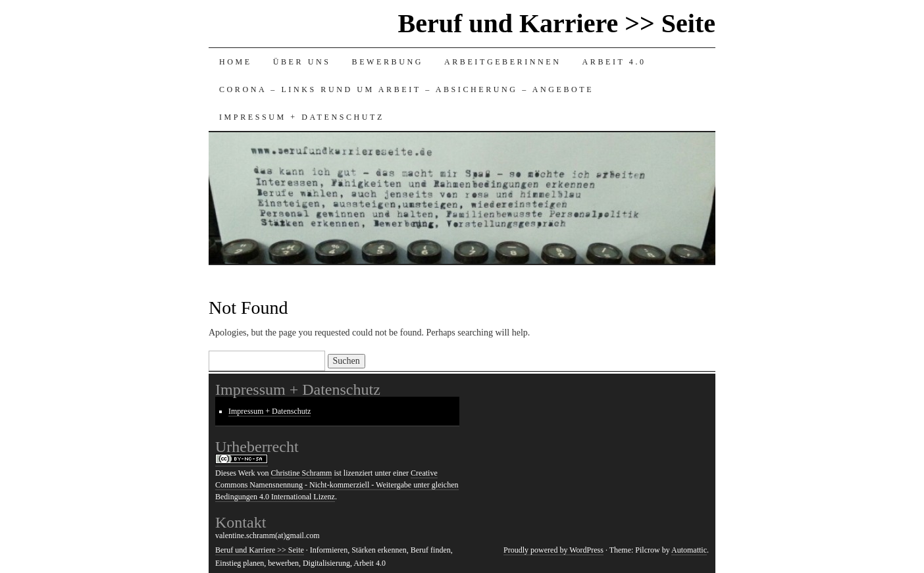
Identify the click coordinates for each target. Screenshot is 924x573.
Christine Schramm (301, 473)
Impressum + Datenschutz (302, 117)
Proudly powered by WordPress (553, 550)
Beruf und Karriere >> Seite (556, 23)
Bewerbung (388, 62)
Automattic (689, 550)
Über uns (302, 62)
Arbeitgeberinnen (503, 62)
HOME (236, 62)
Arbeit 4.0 (614, 62)
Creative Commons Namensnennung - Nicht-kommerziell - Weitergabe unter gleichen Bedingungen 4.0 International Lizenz (337, 485)
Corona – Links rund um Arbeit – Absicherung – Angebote (406, 89)
